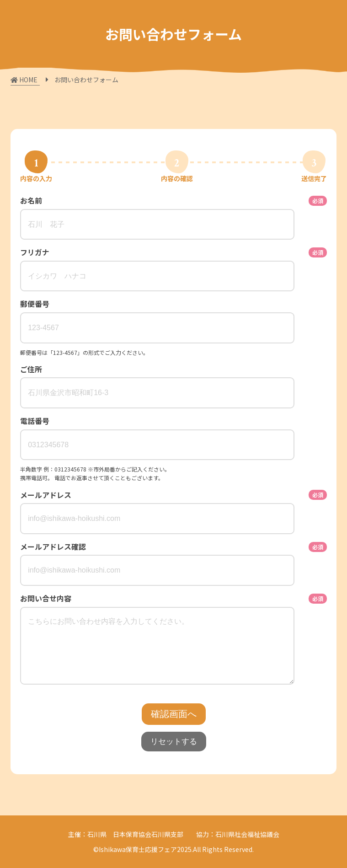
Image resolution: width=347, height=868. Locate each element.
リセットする (174, 742)
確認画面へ (174, 714)
